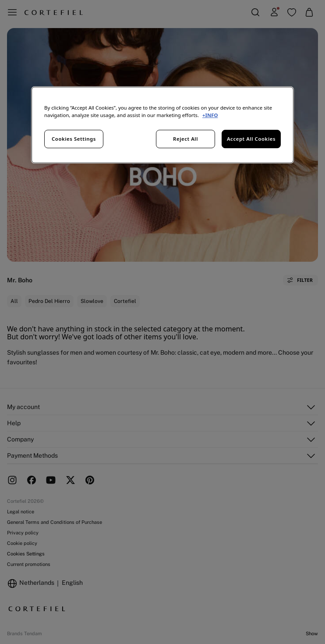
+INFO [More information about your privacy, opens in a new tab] (210, 116)
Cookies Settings (74, 139)
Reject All (185, 139)
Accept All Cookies (251, 139)
